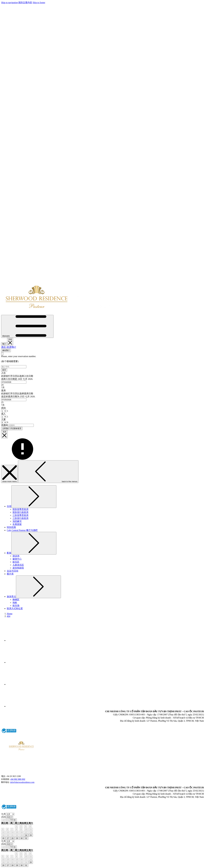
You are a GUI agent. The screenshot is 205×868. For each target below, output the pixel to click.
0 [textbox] (7, 422)
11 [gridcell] (31, 829)
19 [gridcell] (3, 835)
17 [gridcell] (26, 832)
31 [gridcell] (26, 838)
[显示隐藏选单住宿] (34, 497)
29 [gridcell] (17, 838)
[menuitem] (9, 506)
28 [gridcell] (12, 838)
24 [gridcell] (26, 835)
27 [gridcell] (8, 838)
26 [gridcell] (3, 838)
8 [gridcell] (16, 829)
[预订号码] (14, 367)
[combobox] (14, 382)
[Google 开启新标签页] (28, 706)
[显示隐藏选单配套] (34, 543)
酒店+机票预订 (9, 347)
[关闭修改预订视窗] (2, 354)
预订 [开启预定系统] (4, 344)
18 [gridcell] (31, 832)
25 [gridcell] (31, 835)
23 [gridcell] (22, 835)
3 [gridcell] (26, 826)
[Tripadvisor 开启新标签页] (28, 662)
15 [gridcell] (17, 832)
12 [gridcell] (3, 832)
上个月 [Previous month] (5, 820)
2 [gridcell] (21, 826)
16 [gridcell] (22, 832)
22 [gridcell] (17, 835)
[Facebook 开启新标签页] (28, 640)
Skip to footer (39, 2)
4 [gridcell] (30, 826)
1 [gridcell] (16, 826)
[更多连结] (27, 326)
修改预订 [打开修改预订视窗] (6, 350)
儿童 (3, 419)
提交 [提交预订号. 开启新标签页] (4, 370)
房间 (3, 408)
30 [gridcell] (22, 838)
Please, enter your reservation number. (19, 356)
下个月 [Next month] (13, 820)
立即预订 (12, 428)
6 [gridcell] (7, 829)
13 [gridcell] (8, 832)
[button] (102, 380)
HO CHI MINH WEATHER (179, 750)
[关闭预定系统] (10, 342)
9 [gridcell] (21, 829)
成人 (3, 414)
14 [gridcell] (12, 832)
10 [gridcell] (26, 829)
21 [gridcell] (12, 835)
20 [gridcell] (8, 835)
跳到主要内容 (25, 2)
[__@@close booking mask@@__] (4, 434)
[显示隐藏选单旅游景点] (38, 587)
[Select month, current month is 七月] (10, 814)
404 (9, 616)
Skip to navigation (9, 2)
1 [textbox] (7, 411)
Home (10, 614)
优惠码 (5, 425)
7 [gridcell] (12, 829)
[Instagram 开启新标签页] (28, 684)
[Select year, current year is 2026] (9, 817)
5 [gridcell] (3, 829)
